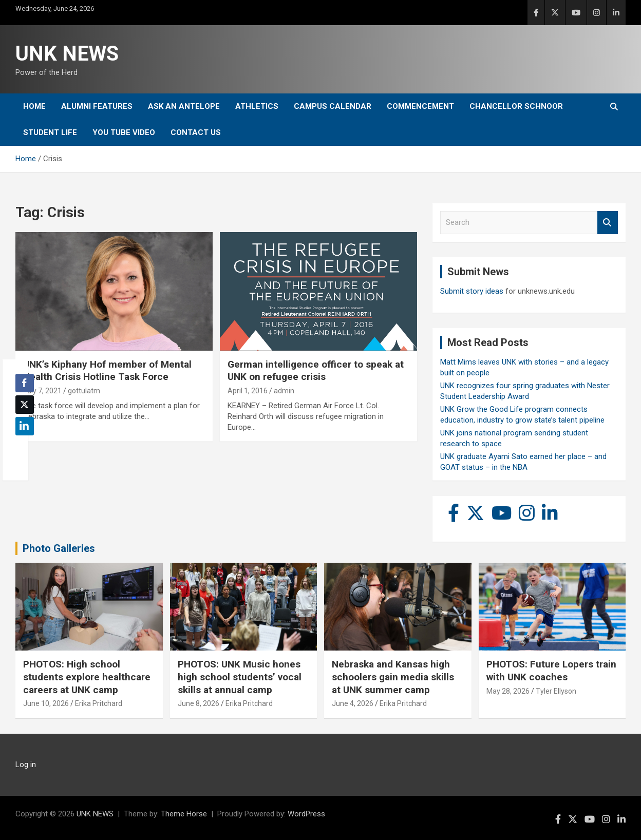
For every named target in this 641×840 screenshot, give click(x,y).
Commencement (420, 106)
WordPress (306, 814)
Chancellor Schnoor (516, 106)
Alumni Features (97, 106)
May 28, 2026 (508, 691)
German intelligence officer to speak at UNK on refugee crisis (316, 371)
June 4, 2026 (353, 703)
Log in (26, 765)
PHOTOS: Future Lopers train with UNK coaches (551, 671)
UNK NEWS (67, 54)
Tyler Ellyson (556, 691)
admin (284, 391)
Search (608, 223)
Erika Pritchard (99, 703)
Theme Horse (184, 814)
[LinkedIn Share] (25, 426)
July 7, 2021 (42, 391)
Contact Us (196, 132)
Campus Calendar (333, 106)
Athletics (257, 106)
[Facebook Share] (25, 383)
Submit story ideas (472, 291)
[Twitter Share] (25, 405)
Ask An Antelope (184, 106)
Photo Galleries (59, 548)
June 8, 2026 (199, 703)
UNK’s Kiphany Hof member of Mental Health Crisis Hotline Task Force (107, 371)
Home (34, 106)
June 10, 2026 (46, 703)
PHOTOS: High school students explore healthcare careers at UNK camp (87, 677)
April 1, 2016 (248, 391)
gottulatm (84, 391)
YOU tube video (124, 132)
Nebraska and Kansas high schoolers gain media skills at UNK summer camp (393, 677)
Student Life (50, 132)
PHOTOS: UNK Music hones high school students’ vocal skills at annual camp (240, 677)
